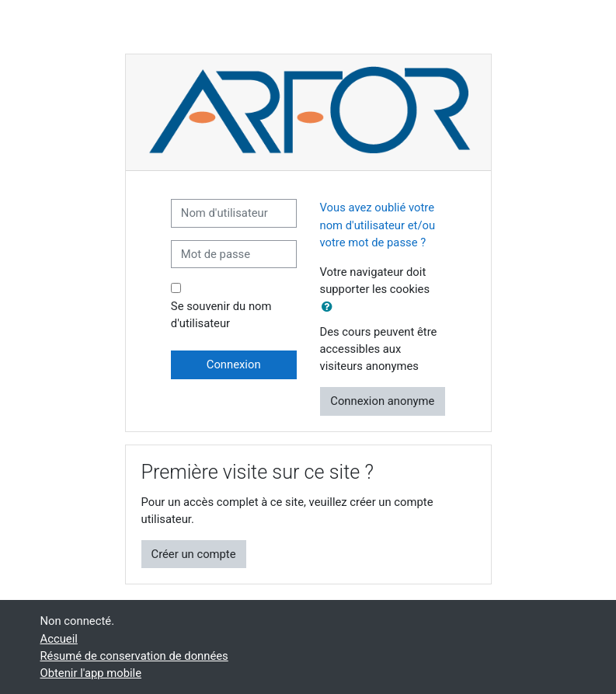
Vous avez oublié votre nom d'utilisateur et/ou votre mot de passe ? (378, 225)
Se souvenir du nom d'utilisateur (221, 315)
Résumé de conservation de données (134, 656)
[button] (330, 307)
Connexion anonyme (382, 401)
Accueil (59, 639)
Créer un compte (194, 554)
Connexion (234, 364)
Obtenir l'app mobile (91, 673)
